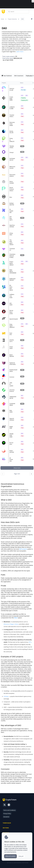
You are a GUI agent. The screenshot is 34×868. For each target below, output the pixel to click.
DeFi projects (23, 549)
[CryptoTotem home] (3, 12)
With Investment (19, 76)
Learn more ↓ (20, 52)
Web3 (16, 618)
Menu (32, 12)
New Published (7, 76)
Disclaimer (6, 817)
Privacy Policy (7, 814)
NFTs (30, 642)
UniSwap (6, 696)
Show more (17, 468)
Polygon (12, 624)
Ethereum (6, 624)
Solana (17, 624)
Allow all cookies (10, 856)
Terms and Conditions (9, 810)
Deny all (21, 856)
